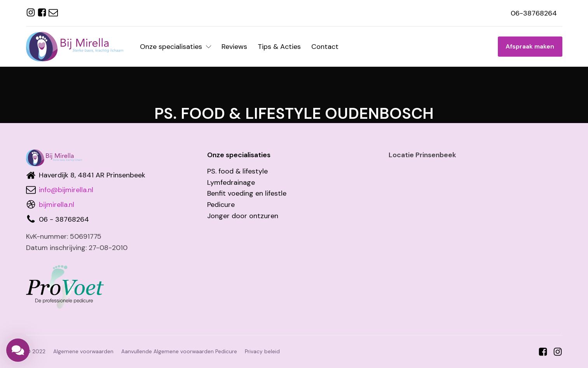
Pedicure (221, 205)
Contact (325, 47)
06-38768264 (534, 13)
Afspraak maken (530, 46)
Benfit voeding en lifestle (247, 193)
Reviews (234, 47)
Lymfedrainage (231, 182)
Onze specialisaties (176, 47)
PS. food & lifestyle (237, 171)
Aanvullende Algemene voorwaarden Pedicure (179, 352)
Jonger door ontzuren (243, 216)
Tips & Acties (279, 47)
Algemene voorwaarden (83, 352)
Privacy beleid (262, 352)
